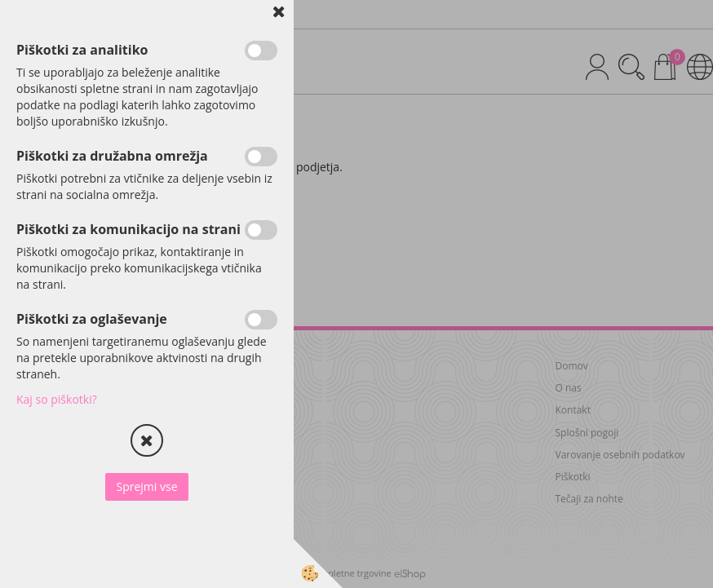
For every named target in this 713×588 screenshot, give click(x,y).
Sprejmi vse (146, 486)
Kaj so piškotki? (57, 399)
